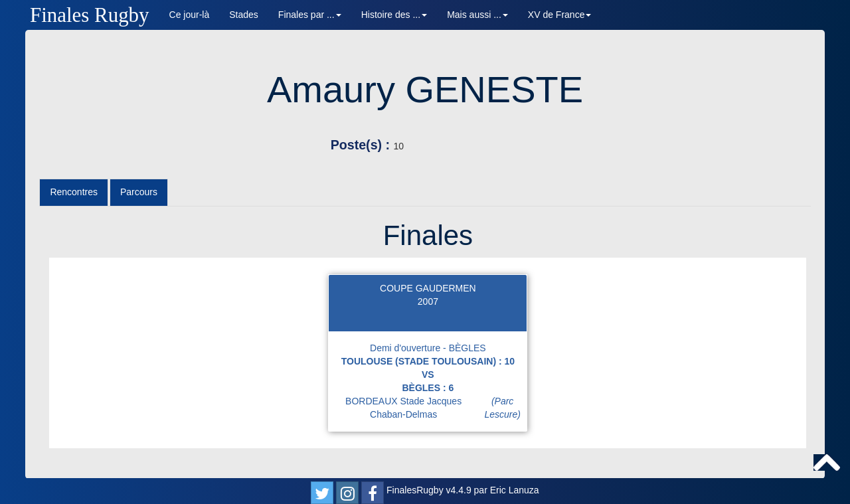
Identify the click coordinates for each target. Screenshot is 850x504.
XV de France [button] (560, 15)
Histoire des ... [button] (394, 15)
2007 (428, 301)
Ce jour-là (190, 15)
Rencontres (74, 192)
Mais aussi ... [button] (477, 15)
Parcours (139, 192)
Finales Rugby (90, 15)
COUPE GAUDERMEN (428, 288)
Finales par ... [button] (310, 15)
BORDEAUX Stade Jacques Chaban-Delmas (436, 408)
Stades (244, 15)
